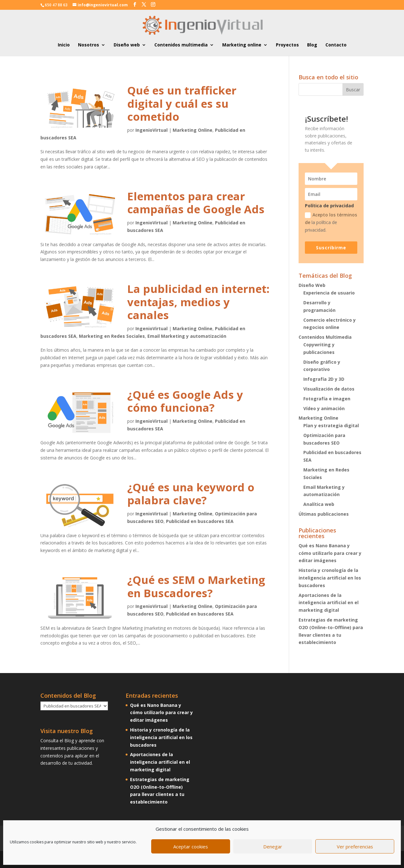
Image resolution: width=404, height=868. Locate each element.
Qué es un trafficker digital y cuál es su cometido (182, 103)
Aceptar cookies (191, 847)
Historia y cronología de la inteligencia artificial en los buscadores (330, 578)
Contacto (336, 45)
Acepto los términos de (331, 222)
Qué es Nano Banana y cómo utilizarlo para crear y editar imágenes (330, 553)
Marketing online (242, 45)
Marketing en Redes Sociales (112, 336)
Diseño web (127, 45)
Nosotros (89, 45)
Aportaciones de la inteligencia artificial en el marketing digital (329, 603)
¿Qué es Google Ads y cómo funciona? (185, 401)
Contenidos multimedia (181, 45)
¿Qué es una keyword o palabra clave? (191, 494)
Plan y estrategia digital (331, 425)
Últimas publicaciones (324, 514)
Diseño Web (312, 285)
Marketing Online (193, 130)
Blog (312, 45)
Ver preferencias (355, 847)
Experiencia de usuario (329, 293)
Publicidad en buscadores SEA (200, 521)
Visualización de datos (329, 389)
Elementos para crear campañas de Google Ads (196, 203)
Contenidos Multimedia (325, 337)
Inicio (64, 45)
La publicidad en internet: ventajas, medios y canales (198, 302)
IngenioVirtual (151, 130)
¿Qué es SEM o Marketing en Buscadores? (196, 586)
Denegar (273, 847)
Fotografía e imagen (327, 399)
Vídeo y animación (324, 408)
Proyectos (287, 45)
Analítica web (319, 504)
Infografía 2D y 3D (324, 379)
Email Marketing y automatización (187, 336)
